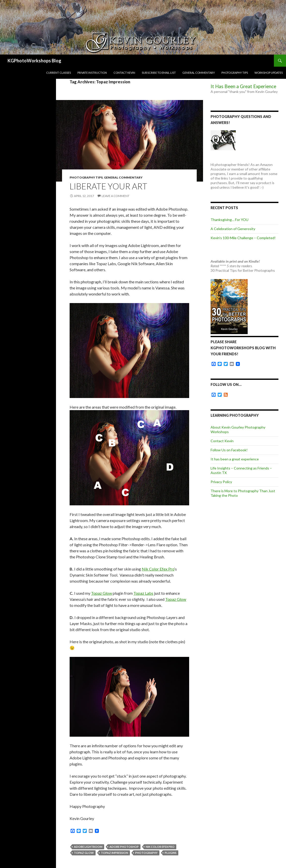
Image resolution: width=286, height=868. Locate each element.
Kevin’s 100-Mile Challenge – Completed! (243, 238)
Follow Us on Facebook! (229, 450)
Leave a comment (116, 196)
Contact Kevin (124, 73)
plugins (171, 853)
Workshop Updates (269, 73)
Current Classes (59, 73)
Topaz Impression (115, 853)
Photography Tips (235, 73)
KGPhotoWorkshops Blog (34, 61)
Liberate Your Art (108, 186)
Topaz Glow (102, 593)
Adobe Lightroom (88, 847)
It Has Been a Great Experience (243, 86)
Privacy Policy (221, 482)
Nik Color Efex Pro (158, 569)
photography (146, 853)
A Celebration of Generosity (233, 229)
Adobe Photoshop (124, 847)
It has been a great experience (235, 459)
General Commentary (199, 73)
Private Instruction (92, 73)
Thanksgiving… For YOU (230, 220)
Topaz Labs (143, 593)
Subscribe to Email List (159, 73)
